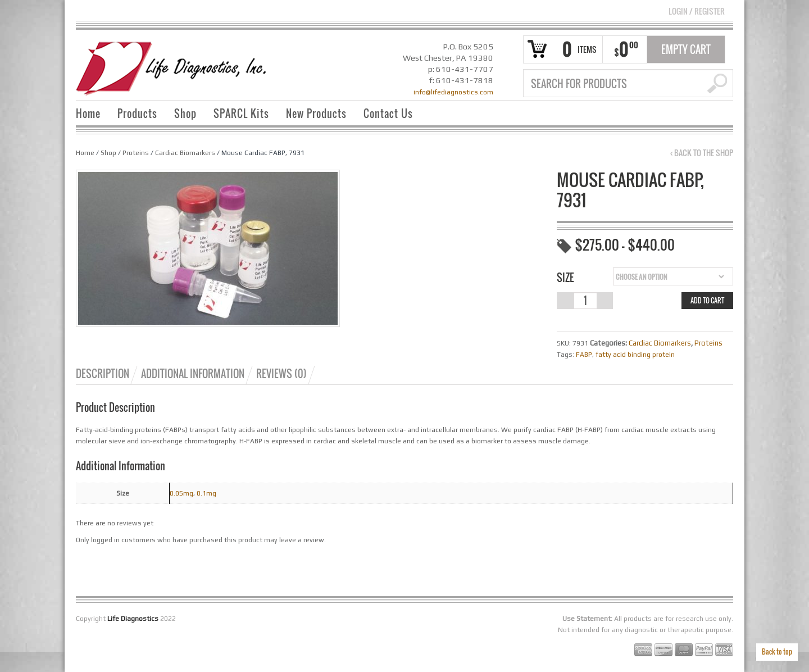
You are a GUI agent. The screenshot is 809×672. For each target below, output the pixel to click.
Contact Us (388, 113)
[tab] (108, 374)
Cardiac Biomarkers (185, 153)
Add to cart (707, 300)
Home (88, 113)
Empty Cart (686, 49)
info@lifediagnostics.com (453, 92)
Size (565, 278)
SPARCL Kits (241, 113)
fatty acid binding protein (635, 355)
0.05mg (181, 493)
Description (103, 374)
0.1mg (206, 493)
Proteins (136, 153)
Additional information (193, 374)
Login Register (697, 11)
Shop (185, 113)
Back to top (777, 651)
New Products (316, 113)
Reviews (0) (281, 374)
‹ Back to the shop (702, 153)
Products (137, 113)
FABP (584, 355)
